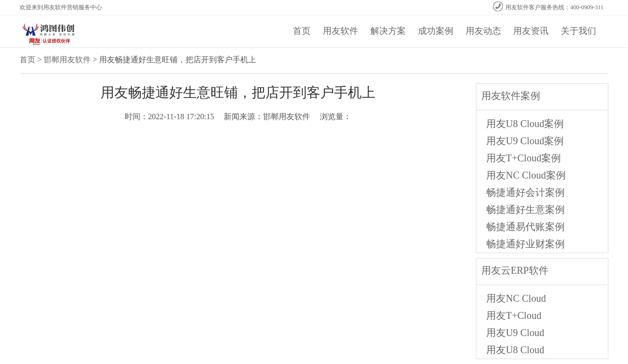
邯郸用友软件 (67, 60)
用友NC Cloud (516, 298)
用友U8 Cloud (515, 350)
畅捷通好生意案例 (525, 209)
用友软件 (340, 31)
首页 (302, 31)
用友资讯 (531, 31)
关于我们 (578, 31)
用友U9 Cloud (515, 333)
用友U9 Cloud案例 (525, 141)
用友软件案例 (511, 96)
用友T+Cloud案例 (523, 158)
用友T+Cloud (514, 315)
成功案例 (436, 31)
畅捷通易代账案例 (525, 227)
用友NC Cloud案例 (526, 175)
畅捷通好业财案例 (525, 244)
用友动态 (483, 31)
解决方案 (388, 31)
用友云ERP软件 (515, 270)
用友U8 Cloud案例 (525, 124)
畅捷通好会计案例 (525, 192)
